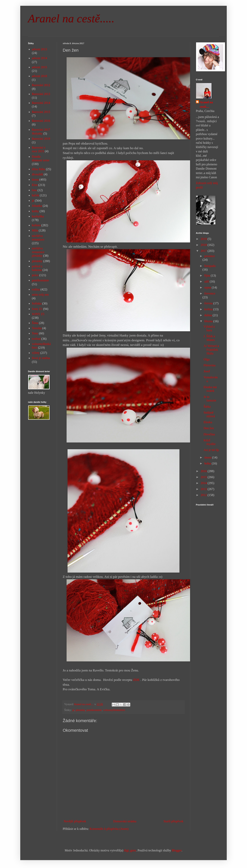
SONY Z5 (38, 314)
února (208, 457)
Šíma (35, 323)
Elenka (208, 422)
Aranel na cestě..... (71, 19)
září (207, 281)
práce (35, 275)
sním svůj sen (40, 295)
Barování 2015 (41, 112)
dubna (209, 315)
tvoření (36, 339)
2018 (204, 245)
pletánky (81, 710)
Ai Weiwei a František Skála (211, 349)
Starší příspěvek (173, 821)
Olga (207, 359)
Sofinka (37, 303)
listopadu (210, 266)
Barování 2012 (41, 85)
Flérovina (209, 365)
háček (35, 195)
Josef (207, 371)
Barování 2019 (41, 139)
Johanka (37, 206)
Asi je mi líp (211, 450)
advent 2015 (39, 67)
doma (35, 180)
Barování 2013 (41, 94)
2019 (204, 239)
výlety (36, 353)
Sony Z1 (37, 309)
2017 (204, 251)
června (209, 303)
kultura (36, 225)
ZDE (136, 680)
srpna (208, 287)
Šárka (207, 407)
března (209, 321)
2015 (204, 477)
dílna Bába (38, 169)
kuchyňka (38, 216)
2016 (204, 471)
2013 (204, 489)
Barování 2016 (41, 121)
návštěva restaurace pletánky (38, 252)
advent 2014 (39, 58)
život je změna (41, 358)
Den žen (209, 428)
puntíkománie (94, 710)
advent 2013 (39, 49)
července (210, 293)
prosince (210, 256)
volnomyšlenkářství (114, 710)
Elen (35, 185)
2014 (204, 483)
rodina (36, 289)
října (208, 275)
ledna (208, 463)
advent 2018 (39, 76)
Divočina (209, 434)
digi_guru (130, 850)
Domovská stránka (125, 821)
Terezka (37, 328)
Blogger (177, 850)
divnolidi (37, 174)
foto (34, 190)
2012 (204, 495)
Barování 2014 (41, 103)
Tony (35, 333)
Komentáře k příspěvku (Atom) (109, 829)
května (209, 309)
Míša (35, 230)
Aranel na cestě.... (206, 104)
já (73, 710)
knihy (35, 211)
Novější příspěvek (75, 821)
